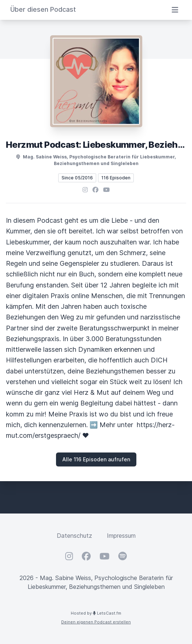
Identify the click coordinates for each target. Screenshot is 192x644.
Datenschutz (74, 536)
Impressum (121, 536)
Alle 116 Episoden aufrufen (96, 459)
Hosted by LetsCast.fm (96, 613)
